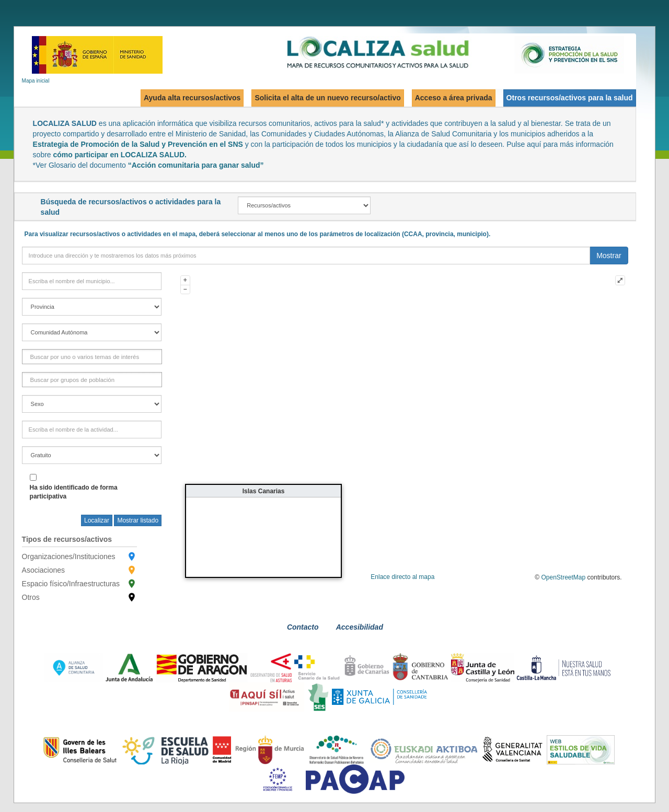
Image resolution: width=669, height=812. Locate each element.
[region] (92, 332)
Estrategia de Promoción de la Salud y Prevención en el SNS (138, 144)
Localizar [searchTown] (97, 520)
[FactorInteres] (86, 357)
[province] (92, 307)
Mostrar (609, 256)
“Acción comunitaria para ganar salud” (196, 165)
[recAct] (304, 205)
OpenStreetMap (564, 577)
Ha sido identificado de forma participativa (74, 492)
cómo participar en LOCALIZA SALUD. (120, 155)
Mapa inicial (36, 81)
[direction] (306, 256)
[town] (92, 281)
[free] (92, 455)
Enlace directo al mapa (402, 577)
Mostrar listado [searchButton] (138, 520)
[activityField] (92, 430)
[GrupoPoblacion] (74, 380)
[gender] (92, 404)
